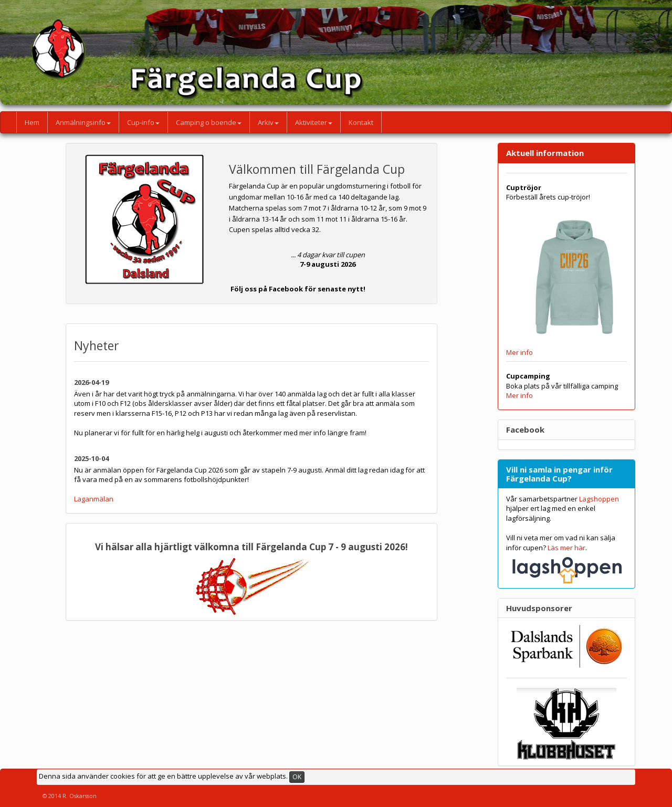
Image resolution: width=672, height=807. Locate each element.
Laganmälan (94, 499)
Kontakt (361, 122)
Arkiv (268, 122)
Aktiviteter (314, 122)
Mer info (519, 352)
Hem (32, 122)
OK (297, 777)
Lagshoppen (599, 499)
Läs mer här (566, 548)
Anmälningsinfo (83, 122)
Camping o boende (209, 122)
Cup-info (143, 122)
